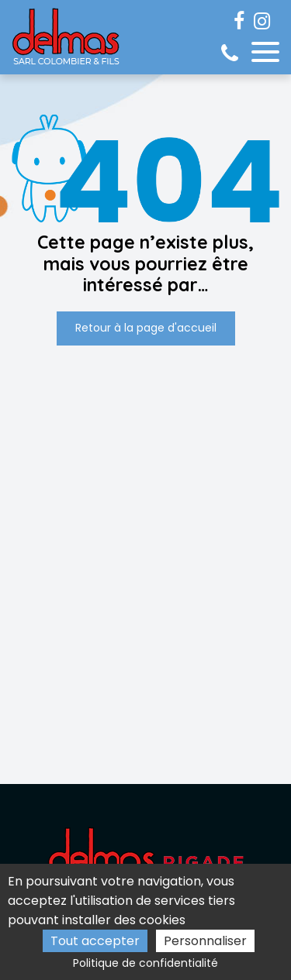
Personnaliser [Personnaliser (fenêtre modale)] (205, 941)
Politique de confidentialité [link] (145, 963)
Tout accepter (95, 941)
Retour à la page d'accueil (146, 328)
